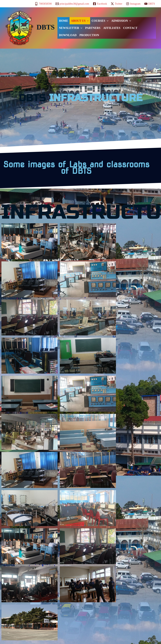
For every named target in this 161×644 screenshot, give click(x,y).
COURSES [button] (100, 21)
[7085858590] (43, 4)
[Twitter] (117, 4)
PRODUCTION (89, 35)
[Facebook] (100, 4)
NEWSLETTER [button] (71, 28)
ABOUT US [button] (80, 21)
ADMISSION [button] (121, 21)
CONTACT (130, 28)
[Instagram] (133, 4)
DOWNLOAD (68, 35)
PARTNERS (93, 28)
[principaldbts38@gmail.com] (72, 4)
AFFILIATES (112, 28)
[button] (87, 21)
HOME (63, 21)
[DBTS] (150, 4)
